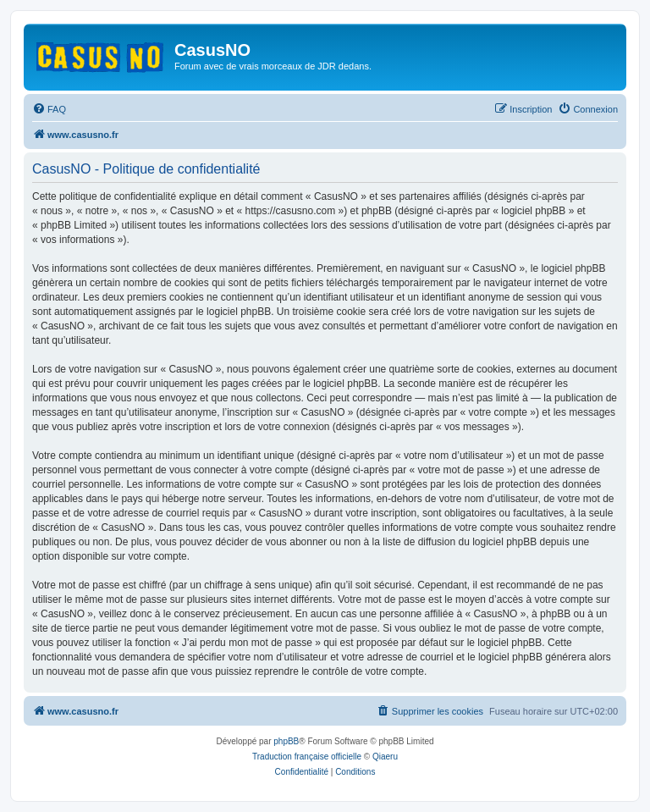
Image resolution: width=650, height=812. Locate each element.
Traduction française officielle (307, 757)
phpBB (286, 741)
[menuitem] (49, 109)
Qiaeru (385, 757)
